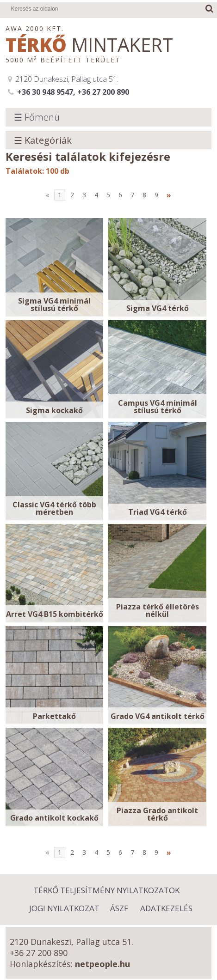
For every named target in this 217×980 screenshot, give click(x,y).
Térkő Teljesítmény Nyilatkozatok (106, 890)
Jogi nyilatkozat (64, 908)
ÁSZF (119, 908)
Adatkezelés (166, 908)
